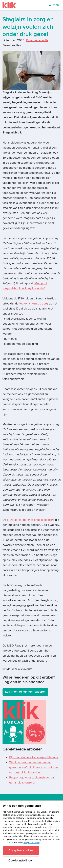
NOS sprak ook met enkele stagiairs (31, 520)
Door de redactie (37, 40)
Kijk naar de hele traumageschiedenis (34, 757)
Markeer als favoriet (17, 669)
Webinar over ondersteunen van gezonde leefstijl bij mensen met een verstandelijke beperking (34, 767)
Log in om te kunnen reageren (25, 692)
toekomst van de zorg (34, 304)
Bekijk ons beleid (32, 843)
